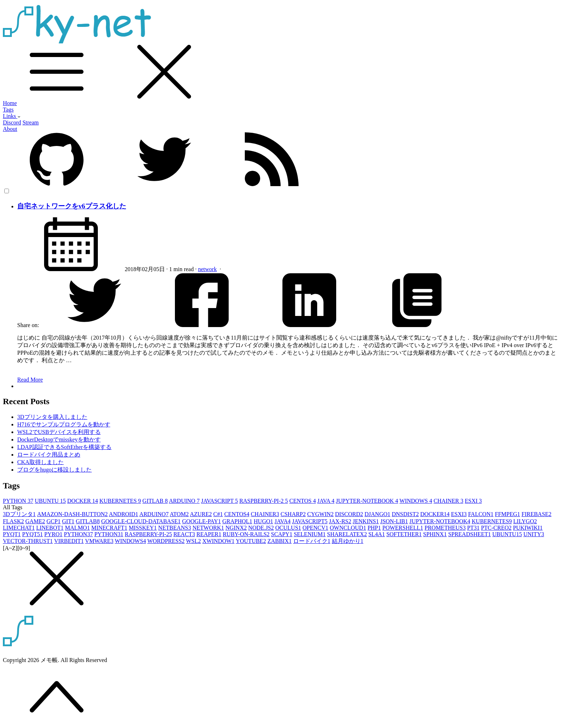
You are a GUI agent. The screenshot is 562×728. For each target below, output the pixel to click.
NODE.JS (261, 528)
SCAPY (282, 534)
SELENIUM (310, 534)
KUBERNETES (120, 501)
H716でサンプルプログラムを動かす (64, 424)
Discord (12, 122)
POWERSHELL (403, 528)
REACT (184, 534)
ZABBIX (280, 541)
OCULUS (288, 528)
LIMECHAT (19, 528)
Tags (8, 110)
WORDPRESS (166, 541)
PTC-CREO (496, 528)
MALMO (77, 528)
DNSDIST (405, 514)
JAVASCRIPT (220, 501)
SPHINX (435, 534)
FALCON (481, 514)
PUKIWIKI (528, 528)
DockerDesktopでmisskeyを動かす (59, 439)
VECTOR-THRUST (28, 541)
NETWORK (208, 528)
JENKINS (366, 521)
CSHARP (293, 514)
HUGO (263, 521)
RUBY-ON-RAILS (246, 534)
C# (218, 514)
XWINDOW (219, 541)
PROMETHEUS (445, 528)
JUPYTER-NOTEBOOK (367, 501)
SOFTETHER (404, 534)
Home (10, 103)
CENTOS (303, 501)
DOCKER (83, 501)
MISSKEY (143, 528)
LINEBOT (50, 528)
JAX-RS (340, 521)
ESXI (473, 501)
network (207, 269)
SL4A (377, 534)
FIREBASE (537, 514)
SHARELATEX (347, 534)
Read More (30, 380)
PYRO (54, 534)
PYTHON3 (109, 534)
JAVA (326, 501)
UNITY (534, 534)
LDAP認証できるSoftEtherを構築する (64, 447)
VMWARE (99, 541)
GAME (35, 521)
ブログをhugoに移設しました (54, 470)
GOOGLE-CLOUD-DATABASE (141, 521)
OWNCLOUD (348, 528)
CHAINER (449, 501)
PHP (374, 528)
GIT (68, 521)
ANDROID (124, 514)
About (10, 129)
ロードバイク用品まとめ (49, 455)
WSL (194, 541)
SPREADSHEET (469, 534)
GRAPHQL (237, 521)
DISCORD (349, 514)
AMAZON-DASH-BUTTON (73, 514)
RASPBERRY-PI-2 (264, 501)
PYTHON (18, 501)
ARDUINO (184, 501)
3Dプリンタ (19, 514)
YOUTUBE (251, 541)
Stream (31, 122)
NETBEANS (175, 528)
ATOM (179, 514)
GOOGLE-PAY (201, 521)
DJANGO (377, 514)
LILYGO (525, 521)
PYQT (12, 534)
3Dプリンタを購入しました (52, 417)
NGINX (236, 528)
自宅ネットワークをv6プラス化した (72, 206)
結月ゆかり (348, 541)
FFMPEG (508, 514)
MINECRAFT (109, 528)
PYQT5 (33, 534)
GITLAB (155, 501)
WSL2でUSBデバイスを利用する (59, 432)
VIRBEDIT (69, 541)
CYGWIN (320, 514)
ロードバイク (312, 541)
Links (12, 116)
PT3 (473, 528)
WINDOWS (416, 501)
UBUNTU (50, 501)
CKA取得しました (41, 462)
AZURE (201, 514)
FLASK (13, 521)
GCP (54, 521)
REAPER (209, 534)
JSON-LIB (394, 521)
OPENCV (315, 528)
